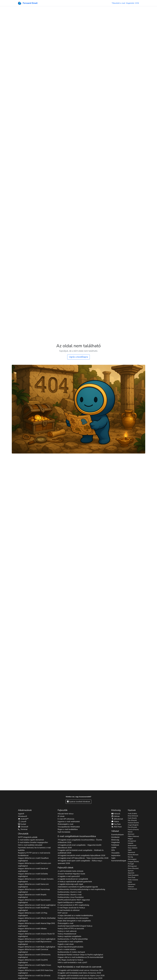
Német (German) (131, 833)
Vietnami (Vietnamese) (132, 888)
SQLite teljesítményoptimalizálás (70, 947)
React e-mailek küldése (67, 949)
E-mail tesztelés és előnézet (69, 910)
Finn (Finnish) (132, 827)
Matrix (115, 822)
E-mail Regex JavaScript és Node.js (71, 908)
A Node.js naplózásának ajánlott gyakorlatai (75, 882)
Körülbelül (115, 837)
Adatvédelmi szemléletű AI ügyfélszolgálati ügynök (78, 887)
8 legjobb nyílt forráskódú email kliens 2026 (79, 973)
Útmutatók (23, 834)
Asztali (22, 824)
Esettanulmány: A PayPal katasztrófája (73, 939)
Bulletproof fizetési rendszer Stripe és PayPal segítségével (80, 955)
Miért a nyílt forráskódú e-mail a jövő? (72, 962)
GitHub (115, 816)
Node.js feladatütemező (67, 934)
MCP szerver (63, 913)
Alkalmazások (25, 810)
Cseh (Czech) (132, 818)
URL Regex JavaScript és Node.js (70, 960)
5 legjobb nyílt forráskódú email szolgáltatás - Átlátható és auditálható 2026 (81, 852)
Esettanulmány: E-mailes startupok (71, 952)
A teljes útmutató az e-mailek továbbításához (75, 916)
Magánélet (130, 3)
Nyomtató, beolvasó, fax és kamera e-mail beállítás (34, 849)
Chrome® (23, 827)
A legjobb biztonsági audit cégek (70, 884)
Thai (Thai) (131, 877)
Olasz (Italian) (133, 848)
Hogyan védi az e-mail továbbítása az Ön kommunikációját (80, 957)
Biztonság (115, 840)
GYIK (137, 3)
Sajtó (113, 858)
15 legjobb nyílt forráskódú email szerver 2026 (80, 970)
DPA (113, 850)
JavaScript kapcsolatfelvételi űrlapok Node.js (75, 926)
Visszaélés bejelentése (116, 854)
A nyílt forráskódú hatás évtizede (70, 871)
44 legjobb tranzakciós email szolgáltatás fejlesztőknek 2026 (81, 855)
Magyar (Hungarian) (132, 840)
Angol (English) (133, 825)
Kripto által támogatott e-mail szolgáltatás (74, 921)
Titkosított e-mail (118, 3)
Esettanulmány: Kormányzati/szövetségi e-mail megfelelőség (81, 889)
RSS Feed (116, 827)
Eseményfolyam (118, 835)
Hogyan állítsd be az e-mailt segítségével (33, 859)
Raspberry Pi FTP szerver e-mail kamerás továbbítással (34, 854)
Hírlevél (116, 814)
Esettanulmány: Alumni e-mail (70, 892)
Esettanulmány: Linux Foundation (71, 897)
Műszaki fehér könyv (66, 814)
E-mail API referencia (66, 819)
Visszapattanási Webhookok (69, 827)
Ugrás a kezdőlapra (78, 357)
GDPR (114, 848)
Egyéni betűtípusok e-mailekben (70, 902)
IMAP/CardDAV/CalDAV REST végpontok (74, 900)
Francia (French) (133, 830)
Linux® (22, 822)
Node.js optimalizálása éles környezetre (73, 918)
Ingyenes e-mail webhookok (69, 822)
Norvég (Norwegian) (132, 858)
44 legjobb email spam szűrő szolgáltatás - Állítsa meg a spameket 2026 (80, 862)
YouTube (116, 824)
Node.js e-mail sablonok (67, 931)
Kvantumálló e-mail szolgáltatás (70, 942)
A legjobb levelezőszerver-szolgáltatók (73, 879)
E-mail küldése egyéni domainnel (31, 840)
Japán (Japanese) (131, 851)
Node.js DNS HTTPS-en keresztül (71, 929)
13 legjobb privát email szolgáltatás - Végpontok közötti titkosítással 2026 (80, 846)
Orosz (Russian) (133, 868)
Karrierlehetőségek (119, 861)
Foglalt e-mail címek (66, 944)
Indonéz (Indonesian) (132, 844)
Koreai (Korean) (133, 855)
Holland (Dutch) (133, 823)
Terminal (23, 829)
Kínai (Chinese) (133, 816)
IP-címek (61, 816)
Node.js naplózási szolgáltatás (69, 936)
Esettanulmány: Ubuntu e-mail (70, 895)
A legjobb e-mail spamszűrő (69, 876)
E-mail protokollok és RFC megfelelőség (73, 905)
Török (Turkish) (133, 880)
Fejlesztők (63, 810)
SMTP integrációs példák (28, 837)
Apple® (21, 814)
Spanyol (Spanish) (131, 872)
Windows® (23, 816)
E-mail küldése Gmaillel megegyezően (33, 842)
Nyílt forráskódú (64, 832)
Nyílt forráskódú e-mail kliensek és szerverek (79, 967)
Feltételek (115, 845)
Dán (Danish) (132, 820)
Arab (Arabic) (132, 814)
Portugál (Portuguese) (132, 865)
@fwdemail (117, 819)
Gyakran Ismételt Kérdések (78, 802)
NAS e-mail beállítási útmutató (30, 845)
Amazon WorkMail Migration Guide (71, 874)
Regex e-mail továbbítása (68, 829)
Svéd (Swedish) (133, 875)
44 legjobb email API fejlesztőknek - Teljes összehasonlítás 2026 (83, 858)
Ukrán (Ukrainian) (131, 883)
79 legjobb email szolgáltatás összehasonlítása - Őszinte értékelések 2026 (80, 841)
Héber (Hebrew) (133, 836)
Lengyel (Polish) (133, 862)
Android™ (23, 819)
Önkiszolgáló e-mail (65, 824)
